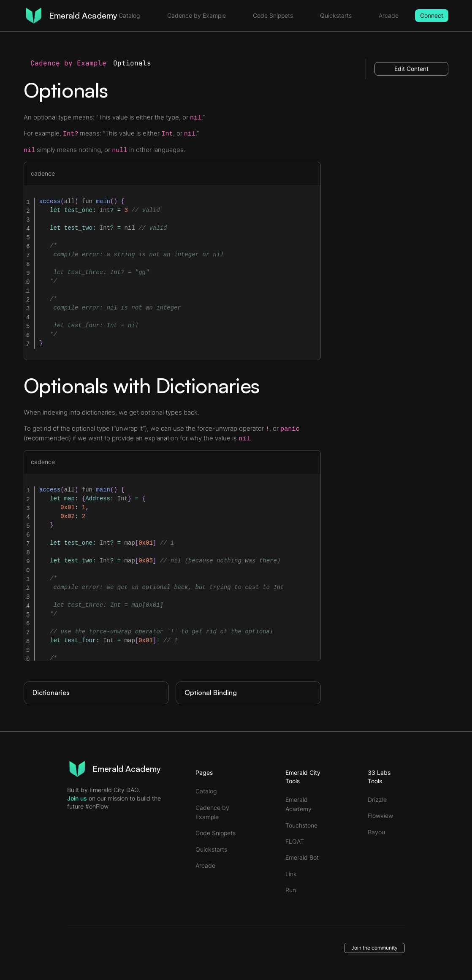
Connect (432, 15)
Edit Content (411, 69)
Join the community (374, 948)
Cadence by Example (68, 63)
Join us (77, 798)
